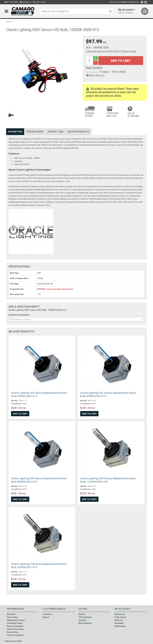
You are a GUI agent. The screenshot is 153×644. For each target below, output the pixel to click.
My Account (120, 614)
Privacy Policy (12, 632)
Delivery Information (15, 629)
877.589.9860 (11, 2)
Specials (82, 620)
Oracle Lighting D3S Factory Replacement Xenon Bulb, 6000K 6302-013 (39, 394)
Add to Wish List (95, 75)
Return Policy (12, 617)
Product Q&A (56, 132)
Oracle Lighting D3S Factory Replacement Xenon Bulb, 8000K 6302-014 (39, 480)
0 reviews (104, 72)
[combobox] (77, 319)
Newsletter (119, 623)
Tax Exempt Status (15, 623)
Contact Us (25, 2)
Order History (120, 617)
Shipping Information (16, 620)
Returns (46, 617)
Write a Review (119, 72)
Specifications (35, 132)
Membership (120, 626)
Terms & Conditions (15, 635)
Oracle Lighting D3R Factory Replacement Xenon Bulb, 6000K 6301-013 (39, 566)
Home (9, 22)
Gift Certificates (85, 617)
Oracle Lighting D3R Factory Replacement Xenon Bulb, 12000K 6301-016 (108, 480)
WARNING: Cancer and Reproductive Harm (55, 289)
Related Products (79, 132)
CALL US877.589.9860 (133, 114)
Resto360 (11, 614)
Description (15, 132)
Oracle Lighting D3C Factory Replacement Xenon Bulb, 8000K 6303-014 (108, 394)
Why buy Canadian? (15, 626)
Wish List (119, 620)
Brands (82, 614)
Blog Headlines (85, 623)
